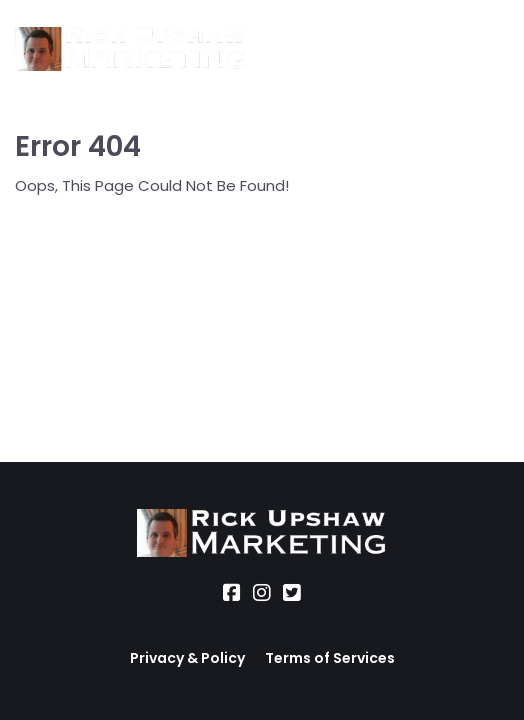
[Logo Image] (131, 50)
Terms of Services (330, 658)
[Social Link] (232, 593)
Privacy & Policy (187, 658)
